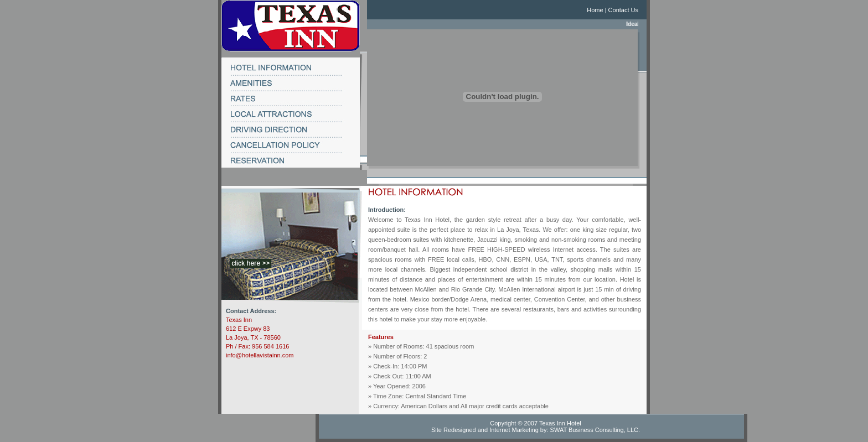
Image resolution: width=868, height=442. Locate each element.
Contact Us (623, 10)
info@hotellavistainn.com (260, 355)
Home (595, 10)
